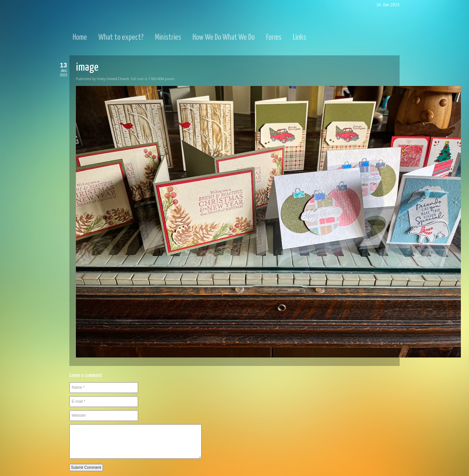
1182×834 (156, 79)
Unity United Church (113, 79)
